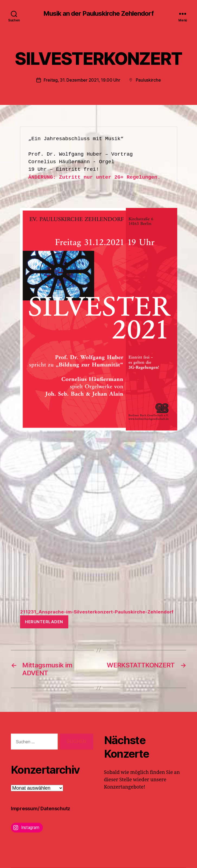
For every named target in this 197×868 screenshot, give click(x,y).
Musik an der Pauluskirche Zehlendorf (98, 14)
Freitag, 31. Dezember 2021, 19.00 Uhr (82, 80)
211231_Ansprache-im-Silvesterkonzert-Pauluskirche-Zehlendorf (97, 612)
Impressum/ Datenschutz (41, 808)
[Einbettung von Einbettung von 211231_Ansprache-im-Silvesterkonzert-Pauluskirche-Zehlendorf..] (99, 523)
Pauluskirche (148, 80)
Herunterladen (44, 622)
